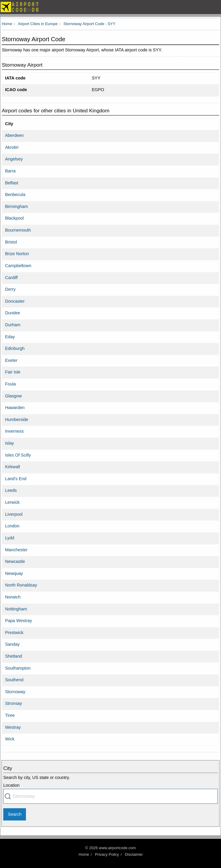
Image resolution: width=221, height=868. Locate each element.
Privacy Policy (107, 854)
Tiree (10, 715)
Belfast (12, 183)
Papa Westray (18, 621)
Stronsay (14, 703)
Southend (14, 680)
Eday (10, 337)
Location (11, 785)
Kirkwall (13, 467)
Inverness (14, 431)
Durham (13, 325)
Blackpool (14, 218)
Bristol (11, 242)
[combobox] (110, 796)
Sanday (12, 644)
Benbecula (15, 195)
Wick (10, 739)
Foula (10, 384)
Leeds (11, 490)
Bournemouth (18, 230)
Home (84, 854)
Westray (13, 727)
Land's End (16, 479)
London (12, 526)
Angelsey (14, 159)
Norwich (13, 597)
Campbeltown (18, 266)
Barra (10, 171)
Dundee (13, 313)
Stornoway (15, 692)
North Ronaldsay (21, 585)
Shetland (14, 656)
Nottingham (16, 609)
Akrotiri (12, 147)
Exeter (11, 360)
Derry (10, 289)
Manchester (16, 550)
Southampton (18, 668)
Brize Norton (17, 254)
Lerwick (12, 502)
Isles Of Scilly (18, 455)
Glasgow (13, 396)
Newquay (14, 573)
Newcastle (15, 561)
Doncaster (15, 301)
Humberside (17, 420)
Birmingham (17, 206)
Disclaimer (134, 854)
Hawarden (15, 408)
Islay (10, 443)
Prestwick (14, 633)
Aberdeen (14, 135)
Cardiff (11, 278)
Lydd (10, 538)
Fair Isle (13, 372)
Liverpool (14, 514)
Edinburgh (15, 348)
